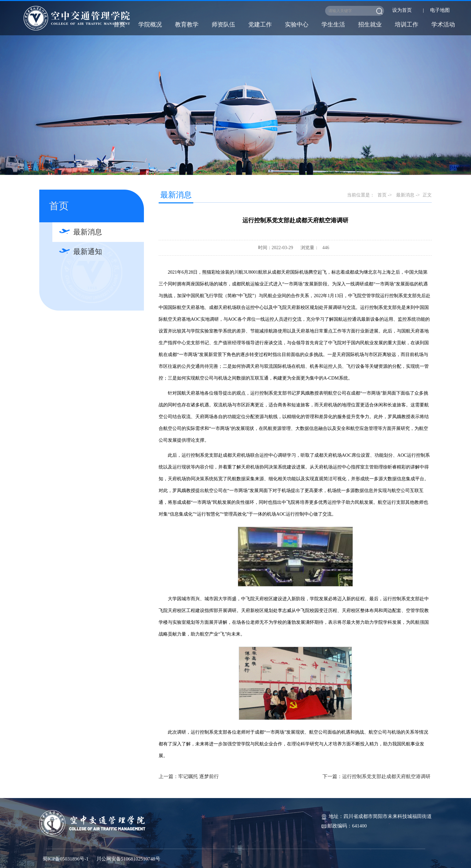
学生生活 (333, 25)
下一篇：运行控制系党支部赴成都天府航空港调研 (376, 776)
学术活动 (443, 25)
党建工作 (260, 25)
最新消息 (88, 232)
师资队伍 (223, 25)
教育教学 (187, 25)
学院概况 (150, 25)
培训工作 (407, 25)
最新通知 (88, 252)
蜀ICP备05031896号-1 (66, 859)
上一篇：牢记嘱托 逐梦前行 (189, 776)
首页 (119, 25)
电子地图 (440, 10)
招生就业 (370, 25)
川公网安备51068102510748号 (128, 859)
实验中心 (297, 25)
